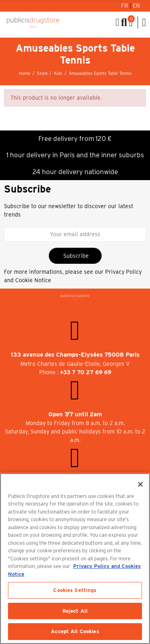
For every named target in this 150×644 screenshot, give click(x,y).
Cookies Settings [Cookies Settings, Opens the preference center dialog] (75, 590)
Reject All (75, 611)
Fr (125, 6)
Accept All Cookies (75, 631)
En (136, 6)
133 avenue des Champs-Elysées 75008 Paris (75, 355)
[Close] (140, 484)
